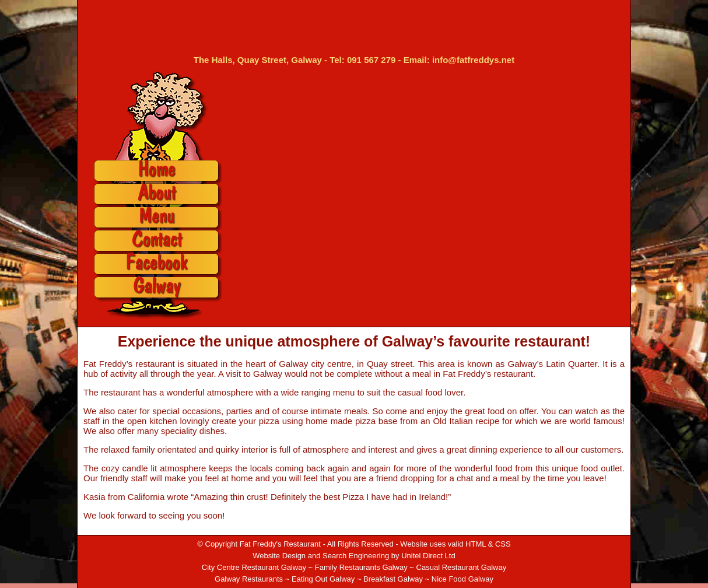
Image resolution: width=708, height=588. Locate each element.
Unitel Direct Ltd (428, 556)
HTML (476, 544)
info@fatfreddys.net (473, 60)
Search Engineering (356, 556)
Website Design (279, 556)
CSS (503, 544)
